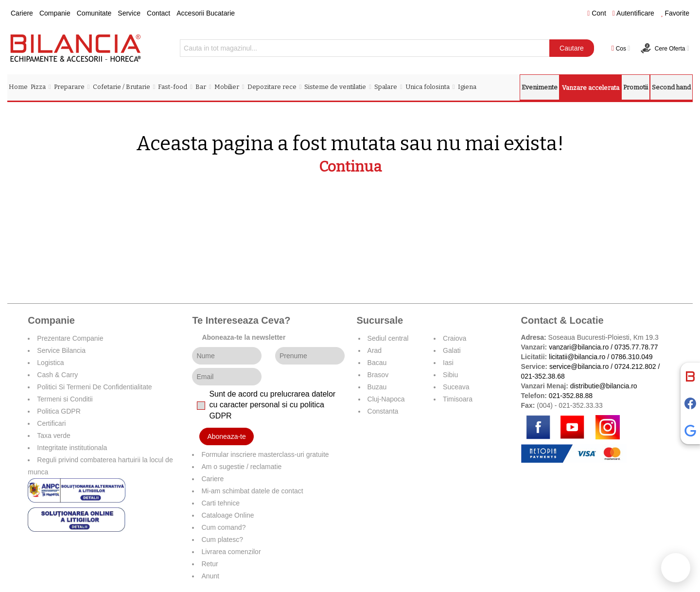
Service (129, 13)
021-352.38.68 (543, 376)
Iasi (448, 363)
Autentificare (633, 13)
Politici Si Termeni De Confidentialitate (94, 387)
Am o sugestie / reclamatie (241, 467)
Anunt (210, 576)
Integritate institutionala (72, 448)
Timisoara (458, 399)
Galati (452, 350)
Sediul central (388, 338)
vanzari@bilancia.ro (579, 347)
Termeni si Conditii (65, 399)
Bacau (377, 363)
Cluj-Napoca (386, 399)
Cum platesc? (222, 540)
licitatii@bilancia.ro (577, 357)
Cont (597, 13)
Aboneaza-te (226, 436)
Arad (375, 350)
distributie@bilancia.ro (603, 386)
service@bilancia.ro (579, 366)
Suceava (456, 387)
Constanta (383, 411)
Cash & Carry (57, 375)
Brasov (378, 375)
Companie (55, 13)
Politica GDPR (59, 411)
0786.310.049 (632, 357)
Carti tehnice (220, 503)
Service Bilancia (61, 350)
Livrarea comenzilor (231, 552)
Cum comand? (223, 527)
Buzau (377, 387)
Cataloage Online (227, 515)
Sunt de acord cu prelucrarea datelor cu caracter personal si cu (272, 405)
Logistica (50, 363)
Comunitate (94, 13)
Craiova (455, 338)
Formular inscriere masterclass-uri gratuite (265, 454)
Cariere (22, 13)
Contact (158, 13)
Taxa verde (53, 435)
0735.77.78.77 (636, 347)
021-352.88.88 (571, 396)
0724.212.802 (635, 366)
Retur (210, 564)
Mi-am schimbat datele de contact (252, 491)
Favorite (675, 13)
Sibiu (450, 375)
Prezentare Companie (70, 338)
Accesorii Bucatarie (206, 13)
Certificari (51, 423)
